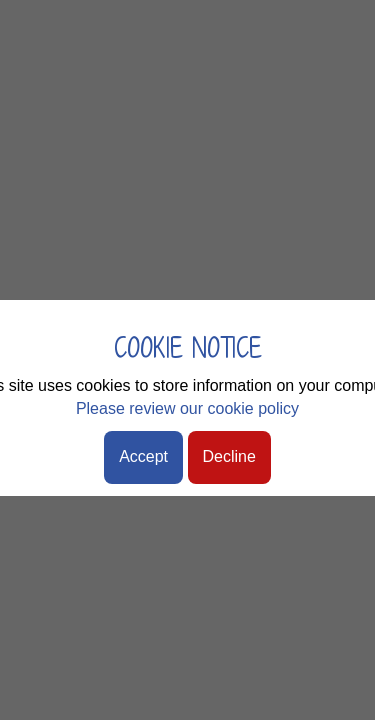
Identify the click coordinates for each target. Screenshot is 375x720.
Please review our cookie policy (187, 408)
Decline (229, 456)
